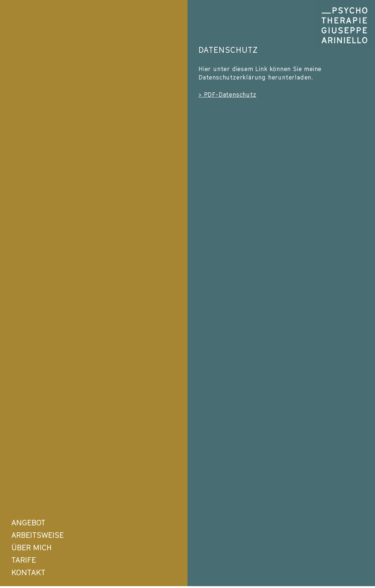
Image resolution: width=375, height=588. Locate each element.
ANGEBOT (28, 523)
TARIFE (24, 560)
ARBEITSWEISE (38, 535)
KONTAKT (28, 572)
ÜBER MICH (31, 548)
